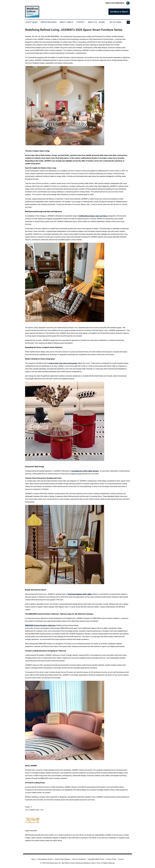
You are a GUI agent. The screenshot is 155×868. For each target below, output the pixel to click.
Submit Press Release (62, 859)
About (33, 859)
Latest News (31, 22)
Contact (80, 22)
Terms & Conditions (79, 859)
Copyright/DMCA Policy (96, 859)
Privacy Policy (111, 859)
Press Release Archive (45, 859)
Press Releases (49, 22)
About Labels (66, 22)
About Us (92, 22)
